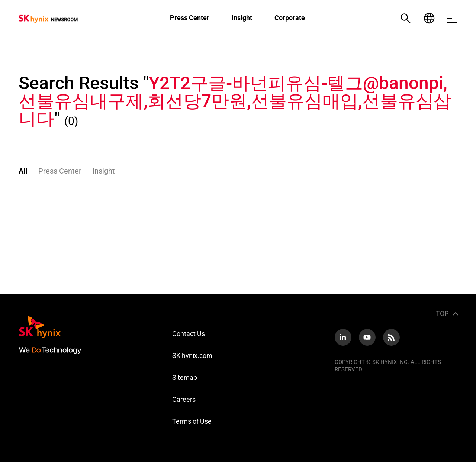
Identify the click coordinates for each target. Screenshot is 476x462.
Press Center (190, 18)
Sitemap (185, 377)
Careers (184, 399)
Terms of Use (192, 421)
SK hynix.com (192, 356)
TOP (442, 314)
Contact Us (189, 334)
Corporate (290, 18)
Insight (242, 18)
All (23, 171)
